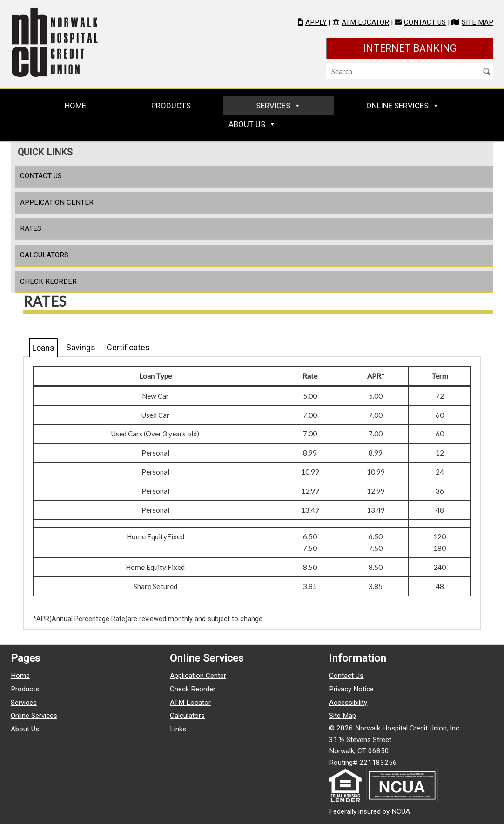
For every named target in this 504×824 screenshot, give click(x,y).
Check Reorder (48, 281)
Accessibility (348, 703)
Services (273, 106)
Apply (316, 22)
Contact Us (425, 22)
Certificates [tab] (128, 347)
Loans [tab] (43, 348)
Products (171, 106)
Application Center (57, 202)
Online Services (397, 106)
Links (178, 729)
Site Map (477, 22)
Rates (31, 228)
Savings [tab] (81, 347)
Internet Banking (428, 47)
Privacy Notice (351, 689)
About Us (247, 124)
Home (75, 106)
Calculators (44, 255)
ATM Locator (365, 22)
